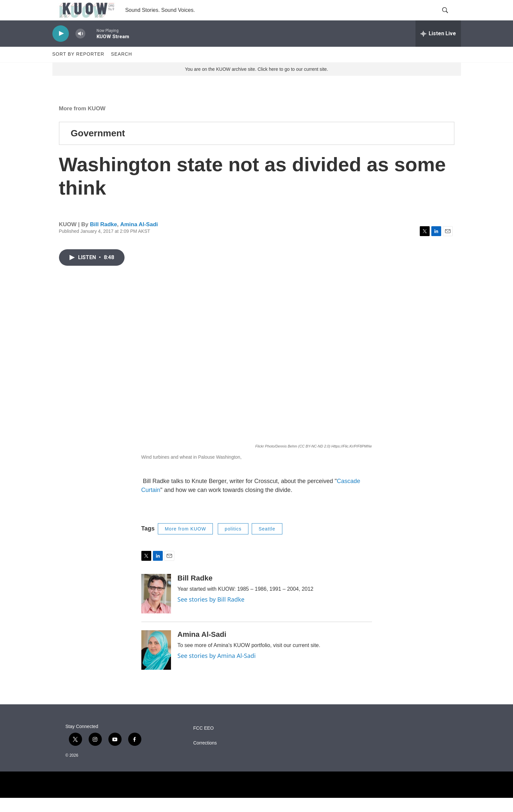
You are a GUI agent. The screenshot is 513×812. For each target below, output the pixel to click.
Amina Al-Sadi (139, 239)
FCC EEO (204, 743)
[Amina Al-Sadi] (156, 664)
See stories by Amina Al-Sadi (217, 670)
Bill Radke (103, 239)
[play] (61, 48)
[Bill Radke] (156, 608)
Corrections (205, 758)
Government (98, 147)
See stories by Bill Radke (211, 614)
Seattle (267, 543)
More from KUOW (82, 123)
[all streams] (438, 48)
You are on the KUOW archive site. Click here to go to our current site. (256, 83)
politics (233, 543)
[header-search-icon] (450, 17)
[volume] (80, 48)
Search (122, 68)
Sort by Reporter (78, 68)
